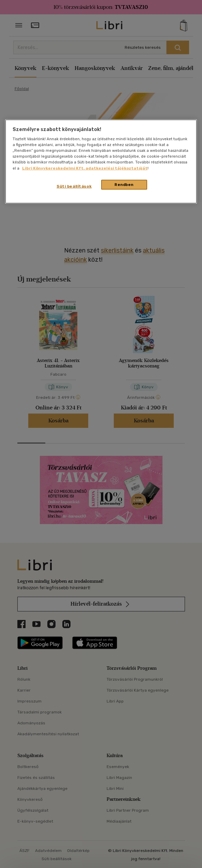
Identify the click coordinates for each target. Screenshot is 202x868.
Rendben (124, 184)
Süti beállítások (74, 186)
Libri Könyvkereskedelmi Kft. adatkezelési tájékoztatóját (85, 168)
